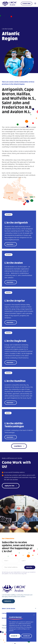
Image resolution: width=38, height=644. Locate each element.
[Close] (34, 615)
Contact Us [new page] (8, 601)
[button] (19, 446)
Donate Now (26, 3)
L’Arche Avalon (14, 263)
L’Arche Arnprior (15, 300)
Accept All (14, 636)
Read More (10, 244)
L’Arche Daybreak (16, 341)
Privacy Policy (5, 628)
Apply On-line (10, 486)
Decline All (26, 636)
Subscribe (29, 567)
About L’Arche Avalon (9, 608)
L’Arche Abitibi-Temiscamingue (14, 425)
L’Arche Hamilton (15, 381)
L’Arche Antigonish (16, 222)
